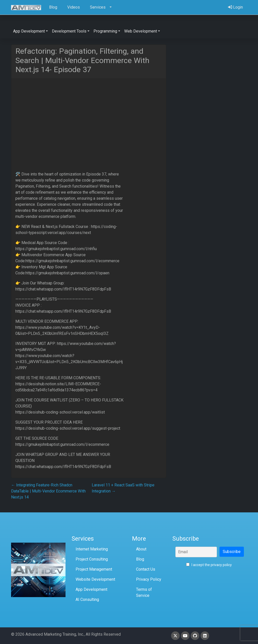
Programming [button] (105, 31)
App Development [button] (29, 31)
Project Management (94, 569)
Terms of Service (144, 592)
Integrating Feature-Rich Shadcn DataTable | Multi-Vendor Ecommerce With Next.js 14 (48, 491)
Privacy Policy (149, 579)
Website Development (95, 579)
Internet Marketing (92, 549)
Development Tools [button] (69, 31)
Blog (140, 559)
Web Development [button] (141, 31)
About (141, 549)
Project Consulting (92, 559)
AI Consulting (87, 599)
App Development (91, 589)
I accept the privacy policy (209, 565)
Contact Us (146, 569)
